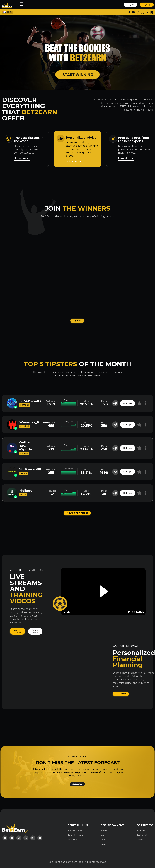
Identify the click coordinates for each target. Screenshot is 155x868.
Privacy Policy (142, 830)
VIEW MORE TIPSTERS (77, 513)
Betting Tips (72, 840)
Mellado (26, 491)
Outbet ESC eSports (26, 446)
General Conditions (75, 835)
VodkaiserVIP (30, 469)
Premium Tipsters (75, 830)
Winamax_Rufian (34, 422)
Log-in (131, 5)
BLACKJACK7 (30, 401)
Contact (140, 840)
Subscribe (77, 784)
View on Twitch (35, 631)
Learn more (121, 694)
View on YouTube (17, 631)
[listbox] (10, 12)
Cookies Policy (143, 835)
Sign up (147, 5)
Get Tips (128, 403)
